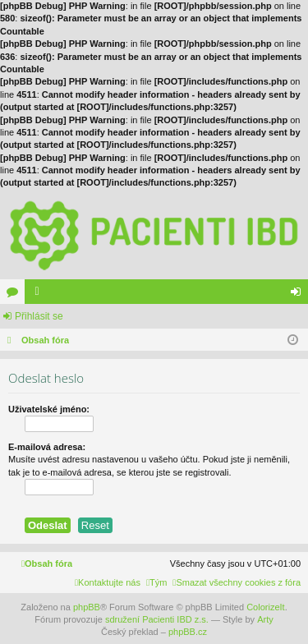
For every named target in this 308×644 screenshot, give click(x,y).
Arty (265, 619)
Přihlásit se (39, 316)
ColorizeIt (265, 607)
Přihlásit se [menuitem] (299, 295)
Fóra (16, 295)
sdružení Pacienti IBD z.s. (157, 619)
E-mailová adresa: (47, 447)
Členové (40, 295)
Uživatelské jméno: (49, 409)
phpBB (87, 607)
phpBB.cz (188, 632)
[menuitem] (237, 582)
